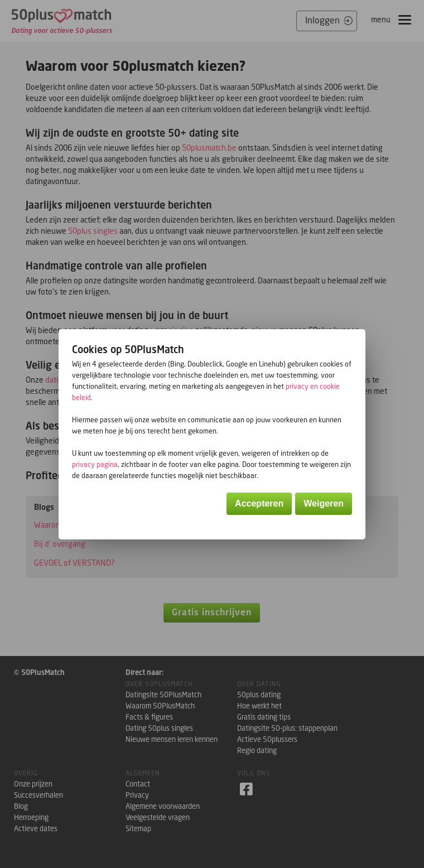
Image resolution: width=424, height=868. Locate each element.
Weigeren (324, 503)
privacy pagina (95, 464)
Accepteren (259, 503)
